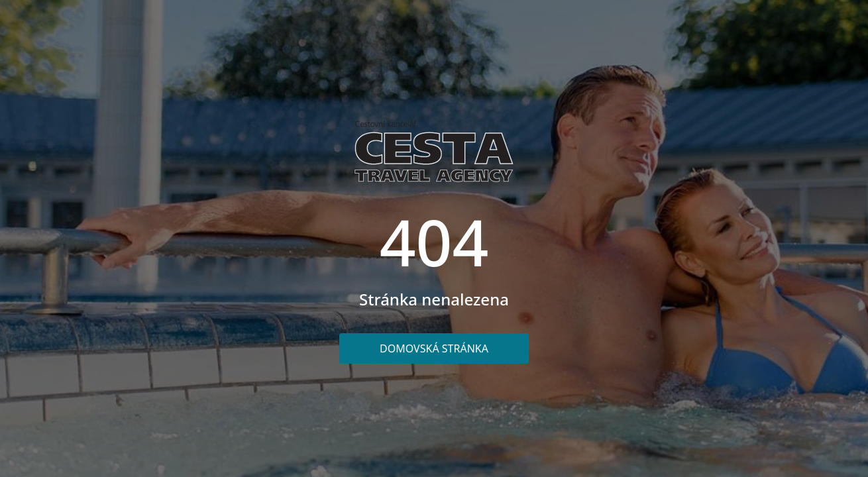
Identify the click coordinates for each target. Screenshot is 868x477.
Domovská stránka (434, 348)
